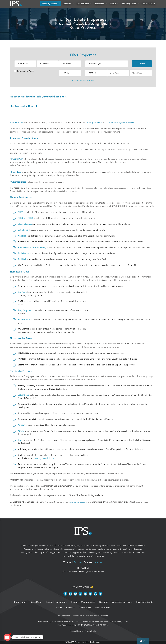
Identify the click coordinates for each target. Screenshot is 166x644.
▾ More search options (83, 81)
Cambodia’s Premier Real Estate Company (90, 616)
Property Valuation (94, 123)
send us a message (78, 502)
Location (68, 4)
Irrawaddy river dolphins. (44, 458)
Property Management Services (121, 123)
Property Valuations (56, 602)
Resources (101, 4)
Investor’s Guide (145, 602)
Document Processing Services (115, 602)
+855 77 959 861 (70, 572)
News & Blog (148, 4)
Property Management (83, 602)
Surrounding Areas (24, 71)
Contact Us (85, 608)
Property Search (51, 4)
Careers (70, 608)
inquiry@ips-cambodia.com (92, 572)
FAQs (59, 608)
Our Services (84, 4)
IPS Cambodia (64, 616)
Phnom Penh (19, 602)
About (114, 4)
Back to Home (103, 608)
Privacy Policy (91, 631)
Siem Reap (37, 549)
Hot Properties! (130, 4)
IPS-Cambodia (16, 123)
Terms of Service (77, 631)
